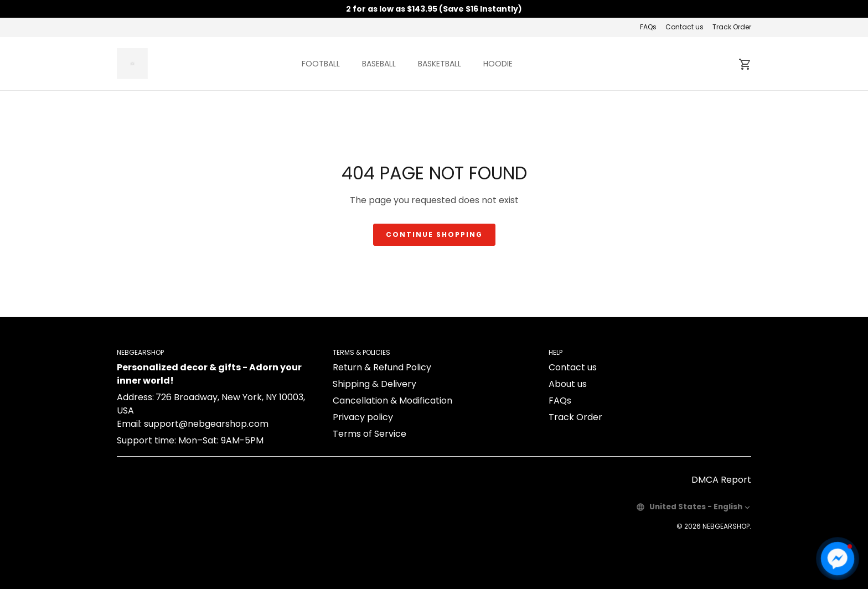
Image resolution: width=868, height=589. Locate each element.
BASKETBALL (440, 64)
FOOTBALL (321, 64)
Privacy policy (363, 417)
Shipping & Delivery (374, 384)
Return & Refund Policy (382, 367)
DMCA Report (721, 480)
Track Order (732, 27)
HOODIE (498, 64)
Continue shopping (434, 234)
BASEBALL (379, 64)
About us (568, 384)
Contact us (684, 27)
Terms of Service (370, 434)
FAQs (648, 27)
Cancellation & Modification (392, 401)
